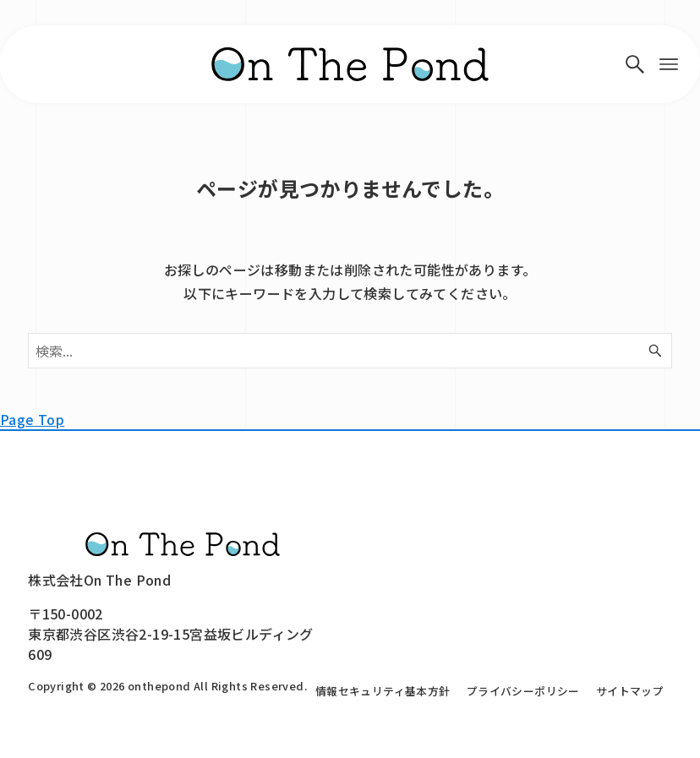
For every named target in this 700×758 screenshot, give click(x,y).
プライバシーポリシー (523, 691)
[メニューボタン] (669, 64)
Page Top (32, 419)
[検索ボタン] (635, 64)
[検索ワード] (350, 351)
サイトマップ (630, 691)
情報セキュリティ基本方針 (383, 691)
